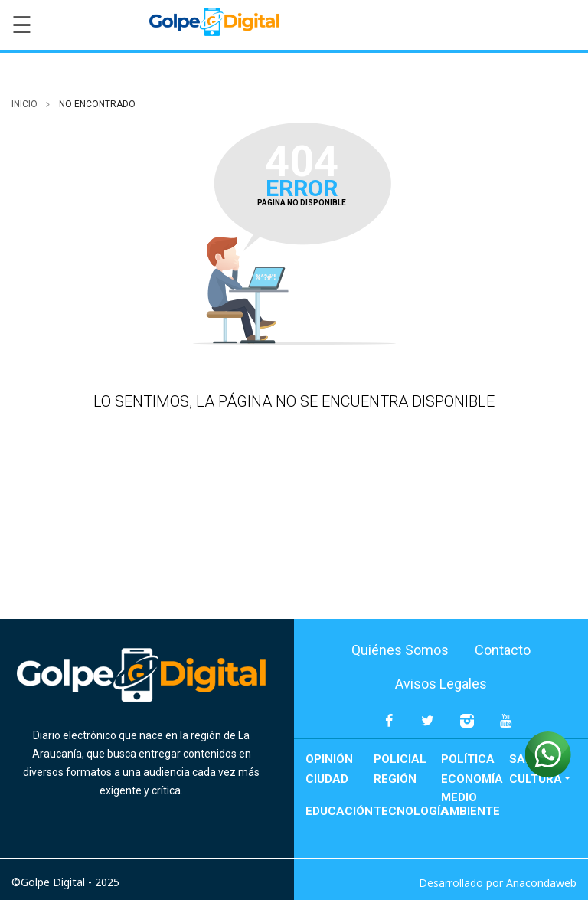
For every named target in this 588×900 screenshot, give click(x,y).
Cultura (536, 779)
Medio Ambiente (470, 804)
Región (395, 779)
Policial (400, 759)
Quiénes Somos (400, 650)
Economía (472, 779)
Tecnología (408, 811)
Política (468, 759)
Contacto (503, 650)
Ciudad (327, 779)
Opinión (329, 759)
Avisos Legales (441, 684)
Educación (339, 811)
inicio (24, 104)
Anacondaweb (541, 883)
